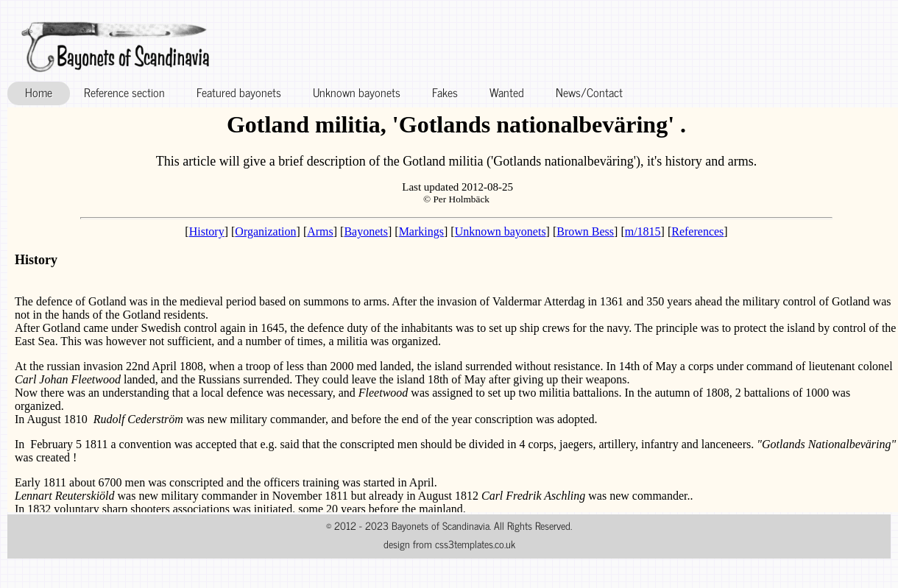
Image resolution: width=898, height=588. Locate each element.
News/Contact (589, 92)
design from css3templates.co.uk (449, 544)
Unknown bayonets (357, 92)
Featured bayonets (239, 92)
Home (39, 92)
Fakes (445, 92)
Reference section (124, 92)
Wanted (507, 92)
